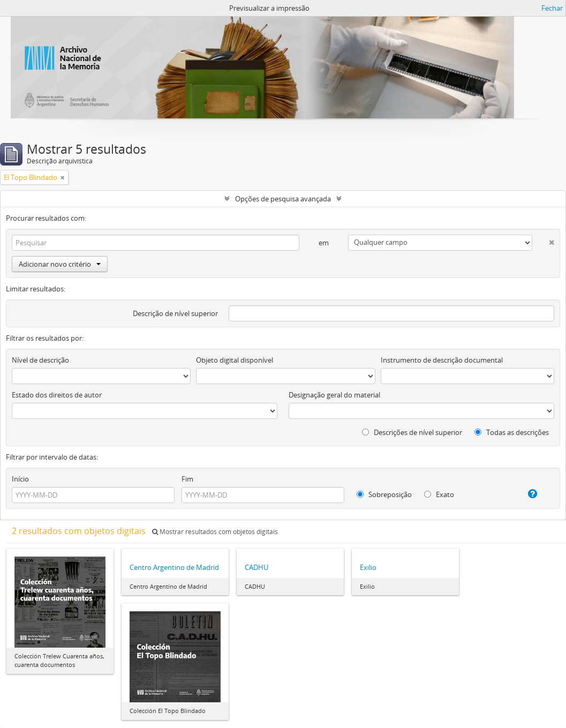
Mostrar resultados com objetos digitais (215, 532)
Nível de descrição (40, 360)
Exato (439, 494)
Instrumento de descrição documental (442, 360)
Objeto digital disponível (235, 360)
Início (20, 479)
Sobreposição (384, 494)
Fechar (552, 8)
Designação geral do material (334, 395)
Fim (187, 479)
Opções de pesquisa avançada (283, 199)
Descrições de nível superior (412, 432)
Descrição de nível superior (175, 313)
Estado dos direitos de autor (57, 395)
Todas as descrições (512, 432)
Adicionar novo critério (60, 264)
